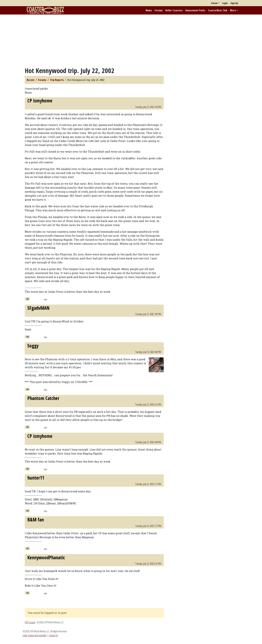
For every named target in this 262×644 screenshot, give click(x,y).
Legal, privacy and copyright (35, 635)
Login (225, 3)
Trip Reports (57, 80)
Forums (159, 10)
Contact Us (53, 635)
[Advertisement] (131, 41)
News (149, 10)
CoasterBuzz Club (218, 10)
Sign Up (234, 3)
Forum (214, 3)
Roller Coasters (174, 10)
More (233, 10)
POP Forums (30, 622)
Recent (31, 80)
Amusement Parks (195, 10)
